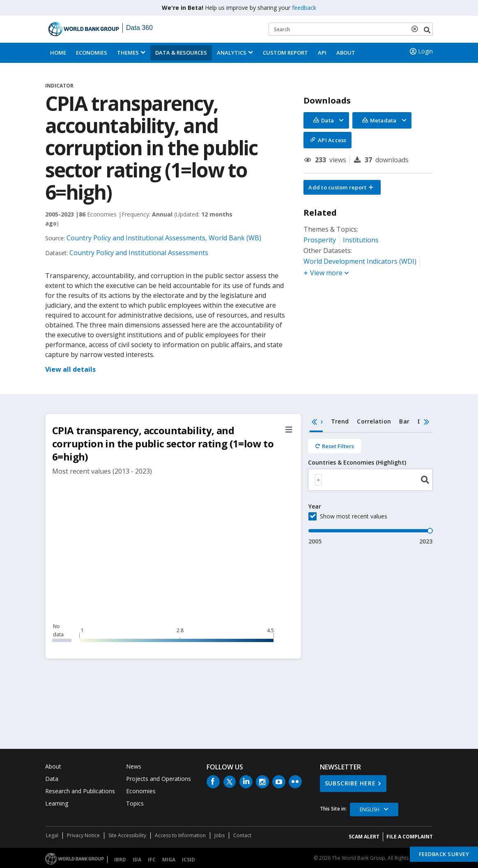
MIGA (169, 860)
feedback (304, 8)
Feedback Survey (444, 854)
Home (58, 53)
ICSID (188, 860)
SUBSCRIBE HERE (350, 783)
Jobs (219, 835)
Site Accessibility (127, 835)
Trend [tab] (340, 421)
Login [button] (421, 51)
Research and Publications (80, 791)
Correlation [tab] (374, 421)
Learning (57, 803)
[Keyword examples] (351, 29)
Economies (92, 53)
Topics (135, 803)
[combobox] (370, 480)
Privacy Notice (83, 835)
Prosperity (320, 240)
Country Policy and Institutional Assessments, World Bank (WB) (164, 238)
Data (52, 779)
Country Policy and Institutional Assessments (139, 253)
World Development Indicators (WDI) (360, 261)
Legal (52, 835)
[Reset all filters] (334, 446)
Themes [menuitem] (128, 53)
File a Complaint (410, 837)
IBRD (120, 860)
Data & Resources (181, 53)
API (322, 53)
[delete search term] (416, 29)
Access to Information (180, 835)
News (134, 766)
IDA (137, 860)
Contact (242, 835)
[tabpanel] (370, 489)
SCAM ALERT (364, 837)
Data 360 (139, 28)
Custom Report (285, 53)
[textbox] (318, 480)
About (346, 53)
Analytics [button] (232, 53)
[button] (342, 187)
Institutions (361, 240)
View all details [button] (70, 369)
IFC (152, 860)
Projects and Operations (159, 779)
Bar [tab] (404, 421)
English (370, 809)
